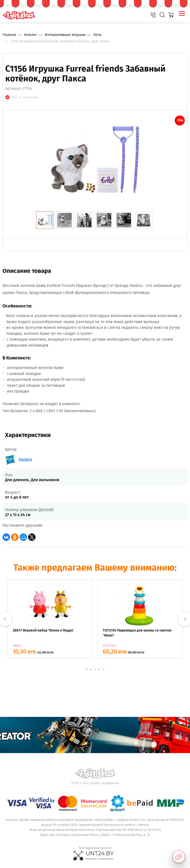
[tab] (45, 220)
